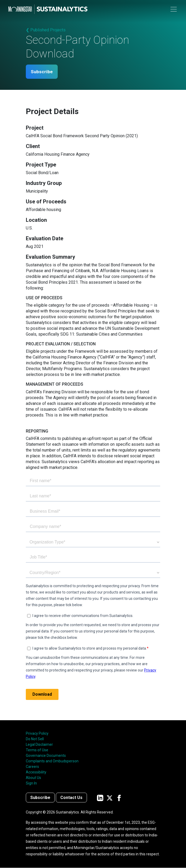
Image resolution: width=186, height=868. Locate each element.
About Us (33, 778)
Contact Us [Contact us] (71, 798)
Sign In (31, 783)
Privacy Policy (37, 734)
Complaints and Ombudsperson (52, 761)
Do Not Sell (35, 739)
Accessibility (36, 772)
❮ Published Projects (46, 30)
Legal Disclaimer (39, 745)
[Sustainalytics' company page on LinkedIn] (100, 798)
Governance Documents (46, 756)
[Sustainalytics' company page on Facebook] (119, 798)
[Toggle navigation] (174, 9)
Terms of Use (37, 750)
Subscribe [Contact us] (40, 798)
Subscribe (43, 72)
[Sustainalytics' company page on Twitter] (110, 798)
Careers (32, 767)
